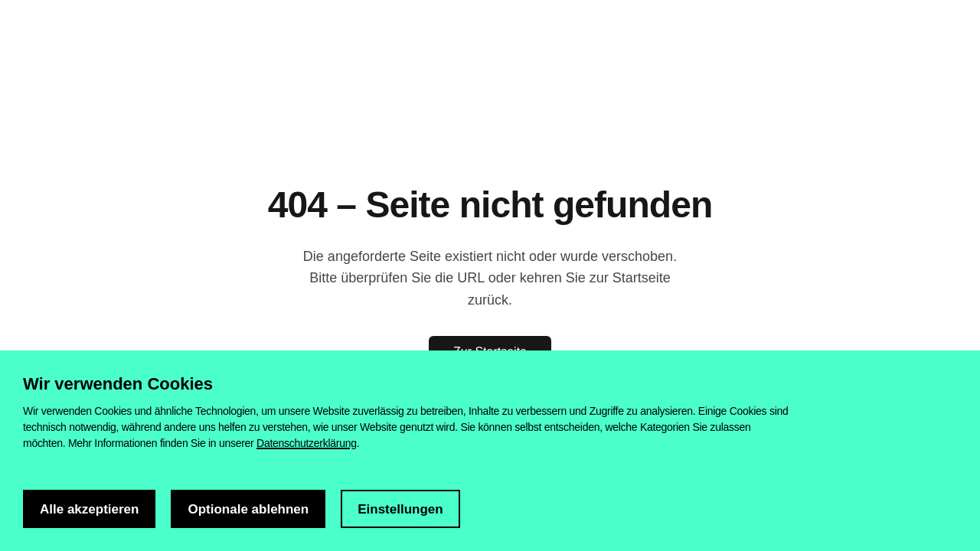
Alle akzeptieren (89, 509)
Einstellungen (400, 509)
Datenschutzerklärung (307, 443)
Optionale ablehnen (248, 509)
